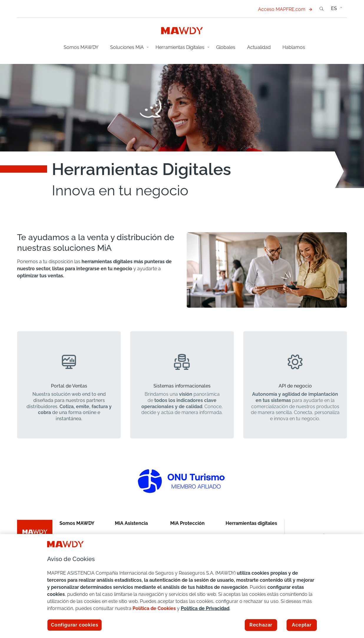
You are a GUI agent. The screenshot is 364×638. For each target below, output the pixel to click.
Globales (226, 47)
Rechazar (261, 625)
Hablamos (294, 47)
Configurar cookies (75, 625)
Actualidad (259, 47)
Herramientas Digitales (180, 47)
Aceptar (302, 625)
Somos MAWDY (81, 47)
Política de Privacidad (205, 608)
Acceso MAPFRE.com (285, 9)
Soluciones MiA (127, 47)
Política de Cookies (154, 608)
